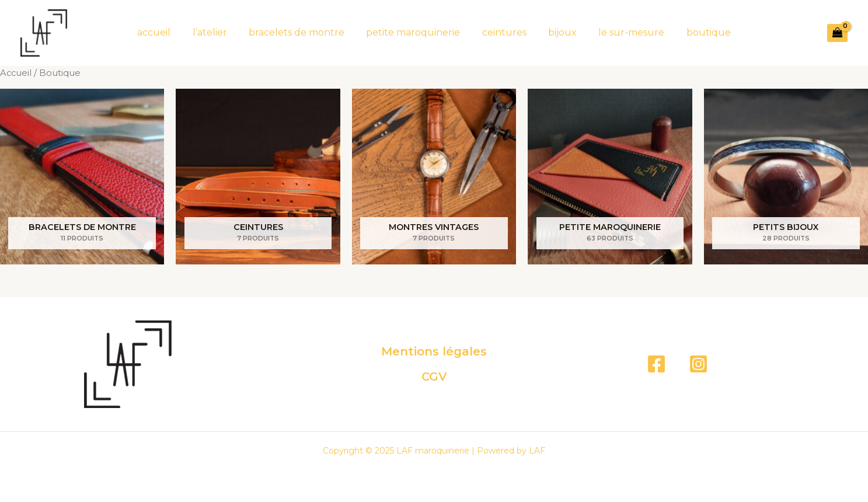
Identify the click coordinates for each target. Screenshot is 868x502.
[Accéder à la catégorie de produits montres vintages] (434, 177)
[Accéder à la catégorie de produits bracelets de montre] (82, 177)
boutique (698, 32)
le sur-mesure (624, 32)
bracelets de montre (301, 32)
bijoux (558, 32)
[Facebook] (656, 364)
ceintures (503, 32)
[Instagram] (698, 364)
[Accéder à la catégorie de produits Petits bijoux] (786, 177)
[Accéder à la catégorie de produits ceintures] (258, 177)
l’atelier (217, 32)
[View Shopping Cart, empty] (837, 33)
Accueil (16, 73)
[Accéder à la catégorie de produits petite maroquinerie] (610, 177)
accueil (165, 32)
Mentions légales (434, 352)
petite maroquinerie (415, 32)
